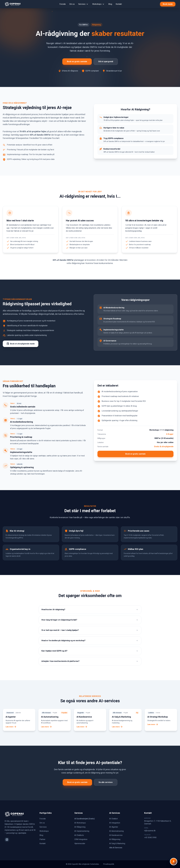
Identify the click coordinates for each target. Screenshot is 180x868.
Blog (110, 4)
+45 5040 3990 (150, 838)
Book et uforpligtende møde (21, 344)
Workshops (98, 4)
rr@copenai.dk (150, 831)
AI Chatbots (79, 835)
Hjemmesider (80, 843)
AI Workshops (80, 823)
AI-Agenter (114, 827)
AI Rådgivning (80, 827)
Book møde (168, 4)
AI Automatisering (116, 831)
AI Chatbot (113, 819)
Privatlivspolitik (109, 864)
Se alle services (106, 782)
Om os (72, 4)
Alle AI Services (116, 848)
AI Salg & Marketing (117, 843)
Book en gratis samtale (77, 62)
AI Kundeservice (116, 835)
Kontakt (119, 4)
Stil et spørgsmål (106, 62)
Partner (42, 839)
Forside (63, 4)
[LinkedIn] (7, 840)
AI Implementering (82, 831)
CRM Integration (81, 839)
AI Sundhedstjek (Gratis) (85, 819)
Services (83, 4)
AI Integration (115, 823)
